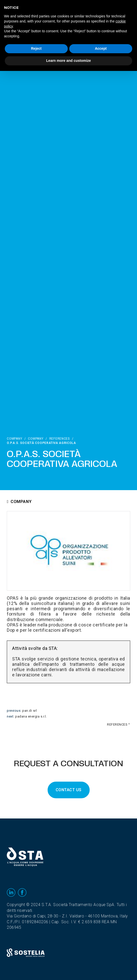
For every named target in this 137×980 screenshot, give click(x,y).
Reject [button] (36, 48)
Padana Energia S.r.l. (31, 717)
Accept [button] (101, 48)
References (60, 439)
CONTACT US (69, 790)
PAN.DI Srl (29, 711)
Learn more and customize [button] (68, 61)
